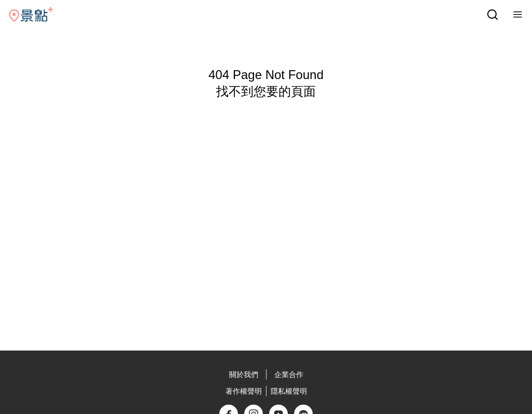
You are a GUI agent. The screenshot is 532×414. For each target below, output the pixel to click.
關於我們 (244, 374)
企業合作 (289, 374)
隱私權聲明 (289, 391)
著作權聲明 (244, 391)
